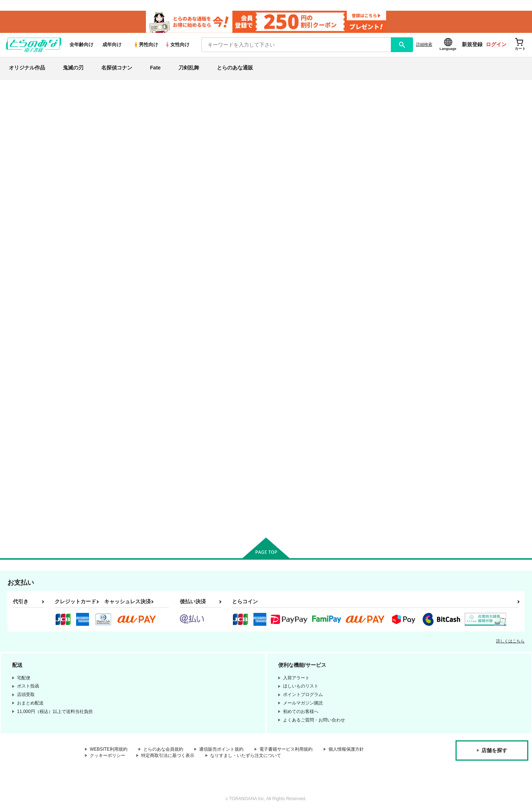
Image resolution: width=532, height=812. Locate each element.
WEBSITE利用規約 (109, 750)
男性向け (146, 45)
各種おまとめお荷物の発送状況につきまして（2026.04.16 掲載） (173, 91)
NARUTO (22, 345)
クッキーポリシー (108, 756)
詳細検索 (424, 45)
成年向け (112, 45)
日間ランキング (31, 165)
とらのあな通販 (235, 68)
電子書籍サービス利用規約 (286, 750)
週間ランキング (31, 178)
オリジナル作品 (27, 68)
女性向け (177, 45)
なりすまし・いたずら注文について (246, 756)
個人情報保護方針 (346, 750)
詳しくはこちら (510, 641)
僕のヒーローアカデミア (40, 363)
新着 (16, 114)
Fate (155, 68)
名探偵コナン (117, 68)
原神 (16, 380)
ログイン (496, 45)
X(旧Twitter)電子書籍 (37, 418)
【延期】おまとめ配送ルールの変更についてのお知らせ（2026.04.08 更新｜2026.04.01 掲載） (205, 102)
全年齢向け (81, 45)
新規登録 (472, 45)
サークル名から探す (37, 229)
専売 (16, 127)
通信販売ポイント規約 (221, 750)
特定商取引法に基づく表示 (168, 756)
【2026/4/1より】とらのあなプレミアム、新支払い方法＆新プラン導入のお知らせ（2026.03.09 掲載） (214, 113)
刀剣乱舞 (189, 68)
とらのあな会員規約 (163, 750)
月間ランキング (31, 191)
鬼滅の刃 (73, 68)
